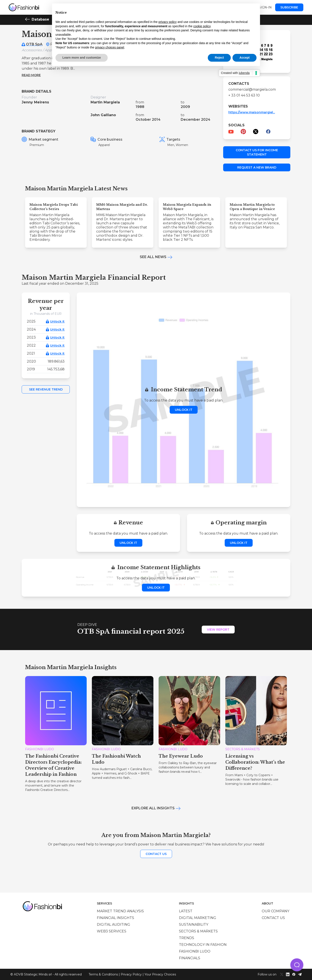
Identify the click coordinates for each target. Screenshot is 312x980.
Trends (187, 938)
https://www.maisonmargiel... (252, 112)
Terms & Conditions (103, 974)
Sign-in (265, 7)
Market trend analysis (120, 911)
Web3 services (112, 931)
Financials (190, 958)
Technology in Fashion (203, 945)
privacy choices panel (110, 47)
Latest (186, 911)
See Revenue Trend (46, 389)
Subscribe (289, 7)
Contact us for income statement (257, 152)
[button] (297, 965)
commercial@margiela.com (252, 89)
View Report (218, 630)
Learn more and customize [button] (82, 58)
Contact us (156, 854)
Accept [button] (245, 58)
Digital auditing (114, 925)
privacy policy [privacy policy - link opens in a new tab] (167, 22)
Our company (275, 911)
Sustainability (194, 925)
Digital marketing (198, 918)
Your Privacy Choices (160, 974)
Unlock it (57, 321)
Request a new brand (257, 167)
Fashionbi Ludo (195, 951)
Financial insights (115, 918)
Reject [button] (219, 58)
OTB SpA (34, 44)
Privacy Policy (131, 974)
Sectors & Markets (198, 931)
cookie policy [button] (202, 26)
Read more (31, 75)
